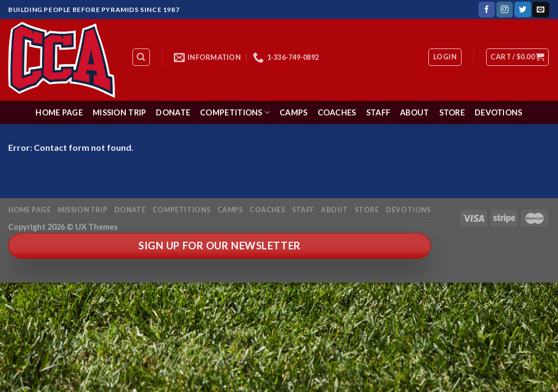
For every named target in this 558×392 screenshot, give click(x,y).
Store (452, 112)
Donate (173, 112)
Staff (378, 112)
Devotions (499, 112)
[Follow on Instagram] (505, 10)
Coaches (337, 112)
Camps (293, 112)
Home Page (59, 112)
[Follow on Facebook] (487, 10)
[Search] (141, 57)
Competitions (235, 112)
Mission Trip (119, 112)
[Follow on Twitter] (523, 10)
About (414, 112)
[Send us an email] (541, 10)
